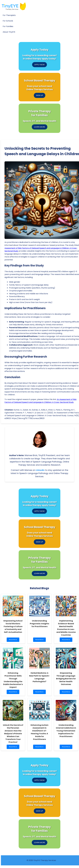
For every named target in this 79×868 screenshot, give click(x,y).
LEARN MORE (40, 127)
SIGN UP (40, 95)
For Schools (8, 21)
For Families (8, 26)
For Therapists (9, 15)
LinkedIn (40, 470)
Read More (14, 640)
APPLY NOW (39, 65)
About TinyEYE (9, 32)
